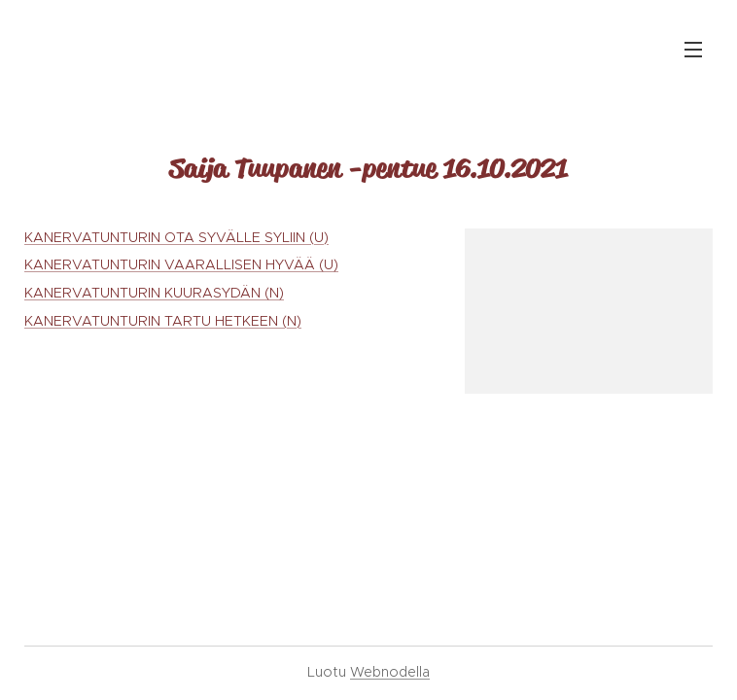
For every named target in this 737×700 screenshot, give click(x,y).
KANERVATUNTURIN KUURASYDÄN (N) (154, 293)
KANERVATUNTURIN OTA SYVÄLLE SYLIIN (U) (176, 237)
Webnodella (390, 672)
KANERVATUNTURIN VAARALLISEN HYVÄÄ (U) (181, 264)
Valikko (693, 50)
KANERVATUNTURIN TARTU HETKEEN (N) (163, 321)
